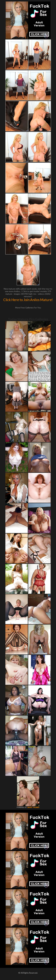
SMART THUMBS (33, 807)
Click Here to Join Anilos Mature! (28, 300)
